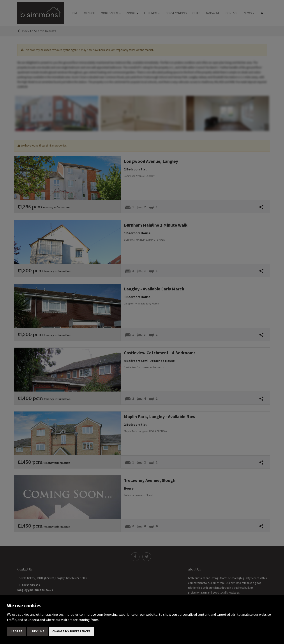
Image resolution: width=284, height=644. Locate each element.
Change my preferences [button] (71, 631)
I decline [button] (37, 631)
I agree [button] (16, 631)
